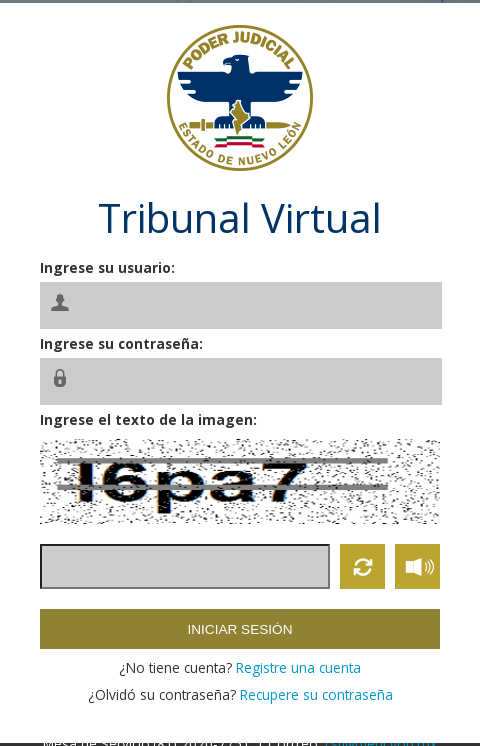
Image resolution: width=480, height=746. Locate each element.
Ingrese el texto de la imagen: (148, 419)
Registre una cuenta (298, 667)
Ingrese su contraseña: (121, 343)
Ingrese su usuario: (107, 267)
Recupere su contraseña (316, 694)
